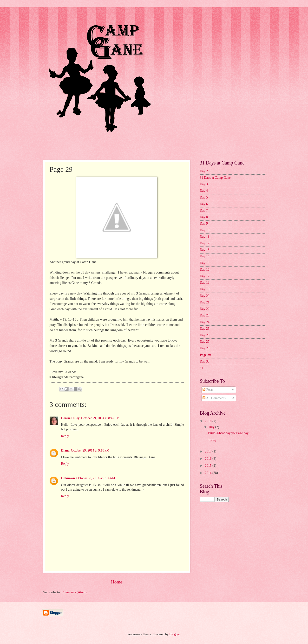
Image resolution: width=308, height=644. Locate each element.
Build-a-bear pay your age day (228, 433)
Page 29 (205, 355)
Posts (208, 390)
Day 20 (205, 296)
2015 (209, 466)
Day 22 (205, 309)
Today (212, 440)
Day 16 (205, 270)
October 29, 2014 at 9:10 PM (90, 450)
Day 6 (204, 204)
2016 (209, 459)
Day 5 (204, 197)
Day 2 (204, 171)
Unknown (68, 478)
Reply (65, 436)
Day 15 (205, 263)
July (212, 427)
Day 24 (205, 322)
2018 (209, 421)
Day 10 (205, 230)
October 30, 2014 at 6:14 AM (96, 478)
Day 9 (204, 223)
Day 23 (205, 315)
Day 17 (205, 276)
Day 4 (204, 191)
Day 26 (205, 335)
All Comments (214, 398)
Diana (65, 450)
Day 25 (205, 329)
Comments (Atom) (74, 592)
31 (202, 368)
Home (117, 582)
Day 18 (205, 283)
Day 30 (205, 361)
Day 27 (205, 342)
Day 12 (205, 243)
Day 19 (205, 289)
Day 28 (205, 348)
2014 (209, 473)
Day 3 (204, 184)
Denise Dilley (70, 418)
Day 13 (205, 250)
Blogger (175, 634)
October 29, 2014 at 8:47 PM (100, 418)
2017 (209, 451)
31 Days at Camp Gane (215, 178)
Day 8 (204, 217)
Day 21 (205, 302)
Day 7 (204, 210)
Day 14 (205, 256)
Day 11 (205, 237)
